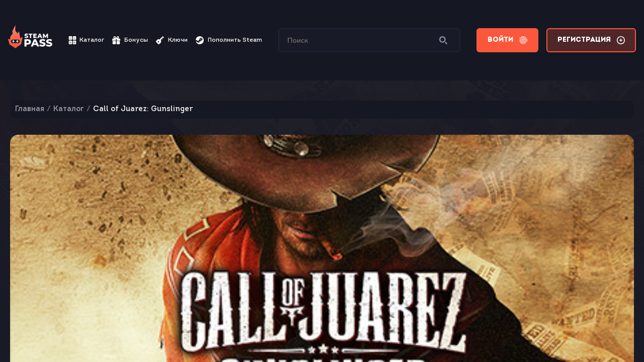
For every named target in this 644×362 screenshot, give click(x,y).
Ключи (172, 40)
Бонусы (130, 40)
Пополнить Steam (229, 40)
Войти (507, 40)
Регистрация (591, 40)
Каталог (86, 40)
